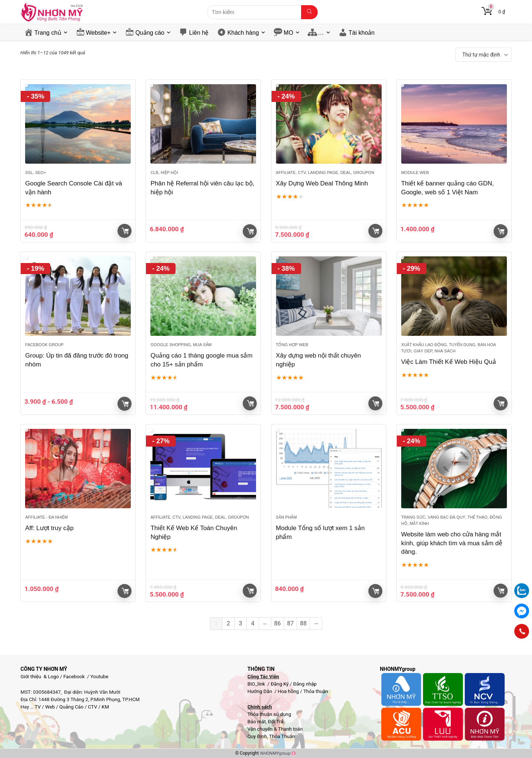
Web (50, 707)
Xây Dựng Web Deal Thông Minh (322, 183)
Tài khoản (362, 33)
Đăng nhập (305, 684)
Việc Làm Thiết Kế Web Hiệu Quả (449, 362)
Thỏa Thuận (281, 736)
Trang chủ (48, 33)
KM (105, 707)
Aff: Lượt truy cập (49, 528)
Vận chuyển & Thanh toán (275, 729)
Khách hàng (243, 33)
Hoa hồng (288, 691)
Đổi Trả (276, 722)
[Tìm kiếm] (309, 12)
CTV (93, 707)
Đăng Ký (280, 684)
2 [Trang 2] (229, 623)
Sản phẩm (287, 517)
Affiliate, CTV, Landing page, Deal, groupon (325, 173)
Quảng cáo (150, 33)
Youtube (100, 677)
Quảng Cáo (71, 707)
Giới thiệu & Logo (40, 677)
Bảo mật (257, 722)
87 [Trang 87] (290, 623)
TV (37, 707)
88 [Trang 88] (303, 623)
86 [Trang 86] (277, 623)
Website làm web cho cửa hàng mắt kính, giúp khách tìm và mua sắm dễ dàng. (452, 543)
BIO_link (257, 684)
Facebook (74, 677)
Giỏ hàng (125, 231)
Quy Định (257, 736)
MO (289, 33)
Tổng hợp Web (292, 345)
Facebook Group (44, 345)
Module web (415, 173)
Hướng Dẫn (260, 691)
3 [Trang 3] (241, 623)
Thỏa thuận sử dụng (269, 714)
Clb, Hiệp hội (164, 173)
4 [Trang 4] (253, 623)
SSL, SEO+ (36, 173)
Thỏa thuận (315, 691)
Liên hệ (199, 33)
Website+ (98, 33)
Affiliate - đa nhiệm (46, 517)
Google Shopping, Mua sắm (181, 345)
